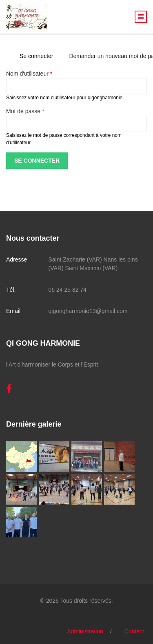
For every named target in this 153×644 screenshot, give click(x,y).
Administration (85, 631)
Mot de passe (25, 111)
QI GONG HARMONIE (43, 343)
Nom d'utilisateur (29, 74)
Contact (134, 631)
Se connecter (39, 56)
